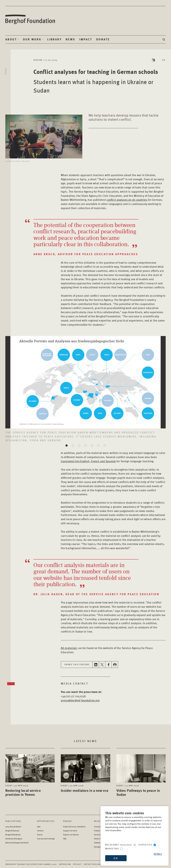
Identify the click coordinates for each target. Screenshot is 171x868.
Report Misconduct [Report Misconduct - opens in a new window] (95, 864)
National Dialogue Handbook (17, 843)
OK (116, 858)
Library (54, 39)
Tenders (40, 831)
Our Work (32, 39)
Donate (103, 39)
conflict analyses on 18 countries (127, 200)
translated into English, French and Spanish (88, 461)
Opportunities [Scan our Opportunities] (46, 821)
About (11, 39)
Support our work (70, 831)
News (70, 39)
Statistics (145, 845)
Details (158, 854)
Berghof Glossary (12, 831)
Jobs (39, 827)
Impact (86, 39)
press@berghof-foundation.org (80, 700)
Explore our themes (71, 835)
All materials (69, 648)
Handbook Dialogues (14, 839)
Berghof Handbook (13, 835)
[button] (67, 446)
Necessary (119, 845)
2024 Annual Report (13, 827)
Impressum (65, 864)
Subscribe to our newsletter (74, 827)
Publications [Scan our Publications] (13, 821)
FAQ (65, 839)
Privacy (77, 864)
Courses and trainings (46, 839)
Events (40, 835)
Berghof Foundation (30, 19)
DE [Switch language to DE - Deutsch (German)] (164, 60)
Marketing (112, 849)
